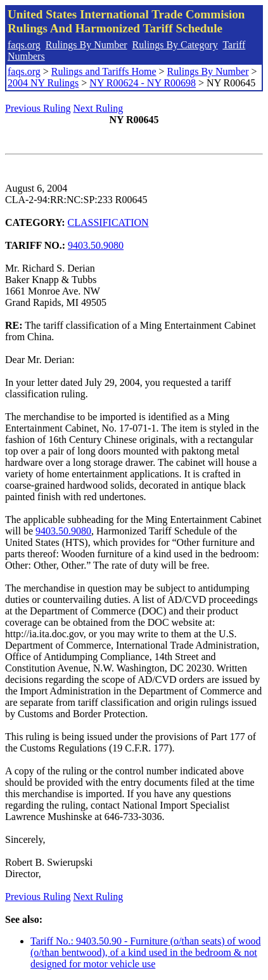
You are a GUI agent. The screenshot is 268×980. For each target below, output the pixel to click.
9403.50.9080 (96, 245)
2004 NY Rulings (43, 83)
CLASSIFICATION (108, 222)
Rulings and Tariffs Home (104, 71)
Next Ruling (99, 108)
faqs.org (24, 45)
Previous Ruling (38, 108)
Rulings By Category (175, 45)
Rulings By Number (86, 45)
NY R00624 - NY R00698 (143, 83)
